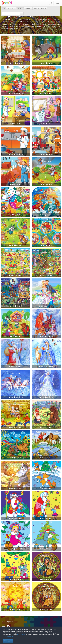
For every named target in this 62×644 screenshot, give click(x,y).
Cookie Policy (8, 637)
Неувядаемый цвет (46, 556)
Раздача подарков (46, 313)
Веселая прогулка (16, 252)
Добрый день (16, 586)
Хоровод (46, 525)
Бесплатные (11, 8)
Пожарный (46, 131)
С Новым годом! (16, 495)
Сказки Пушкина (46, 191)
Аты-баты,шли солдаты (16, 404)
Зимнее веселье (46, 465)
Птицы (16, 434)
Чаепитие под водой (46, 434)
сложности (28, 8)
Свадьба (46, 282)
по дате (20, 8)
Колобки (16, 222)
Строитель (16, 161)
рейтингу (36, 8)
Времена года (16, 191)
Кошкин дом (46, 161)
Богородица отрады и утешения (46, 587)
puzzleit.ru (21, 634)
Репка (16, 70)
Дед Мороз (16, 343)
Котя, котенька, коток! (16, 465)
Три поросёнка (46, 70)
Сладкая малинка (46, 404)
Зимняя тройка (16, 374)
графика (47, 20)
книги (58, 22)
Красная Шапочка (46, 40)
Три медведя (46, 222)
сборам (44, 8)
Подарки (46, 495)
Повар (16, 131)
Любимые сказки (46, 252)
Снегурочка (46, 343)
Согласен (8, 641)
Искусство (51, 22)
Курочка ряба (16, 40)
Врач (16, 100)
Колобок (16, 313)
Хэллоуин (16, 282)
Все (4, 8)
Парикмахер (46, 100)
